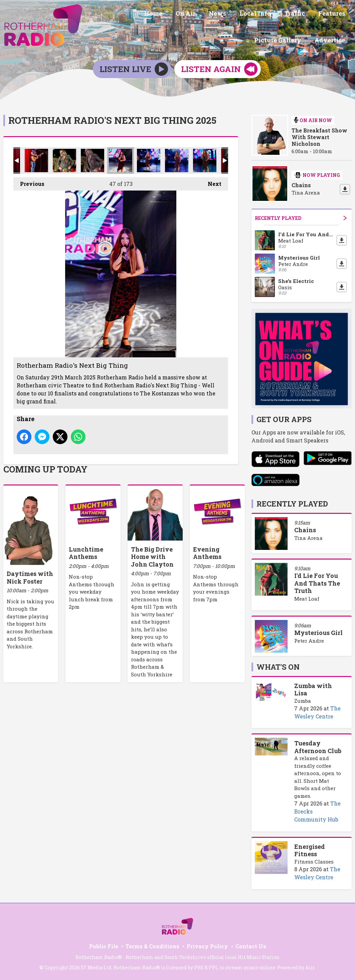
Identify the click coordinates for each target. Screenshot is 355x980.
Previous (29, 181)
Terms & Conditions (152, 945)
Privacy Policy (207, 945)
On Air (140, 14)
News (169, 14)
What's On (278, 666)
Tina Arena (308, 537)
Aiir (310, 966)
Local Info (204, 14)
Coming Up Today (45, 468)
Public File (104, 945)
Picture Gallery (323, 14)
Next (211, 181)
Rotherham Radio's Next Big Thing (36, 159)
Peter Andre (309, 640)
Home (110, 14)
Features (275, 14)
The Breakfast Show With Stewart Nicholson (319, 136)
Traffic (241, 14)
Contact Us (251, 945)
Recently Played (301, 217)
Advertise (331, 39)
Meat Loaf (307, 597)
